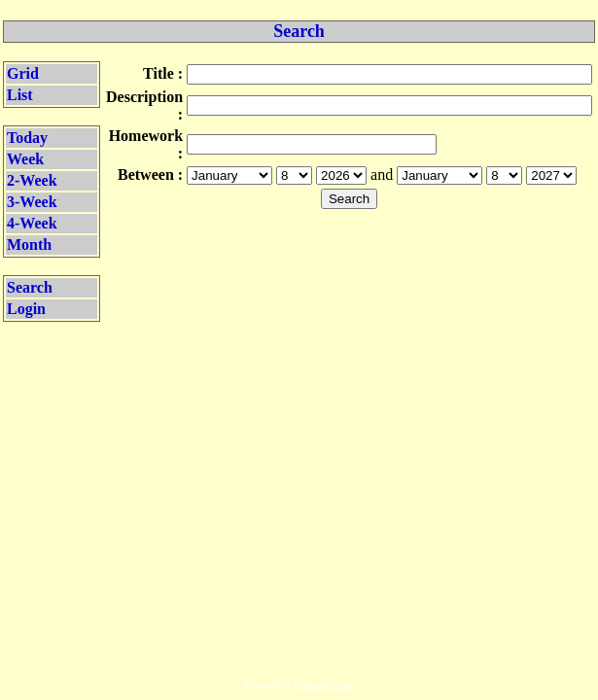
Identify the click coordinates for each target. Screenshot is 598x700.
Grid (23, 73)
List (20, 95)
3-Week (32, 202)
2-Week (32, 180)
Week (25, 159)
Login (26, 309)
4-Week (32, 223)
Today (27, 138)
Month (29, 245)
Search (30, 287)
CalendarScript (324, 685)
